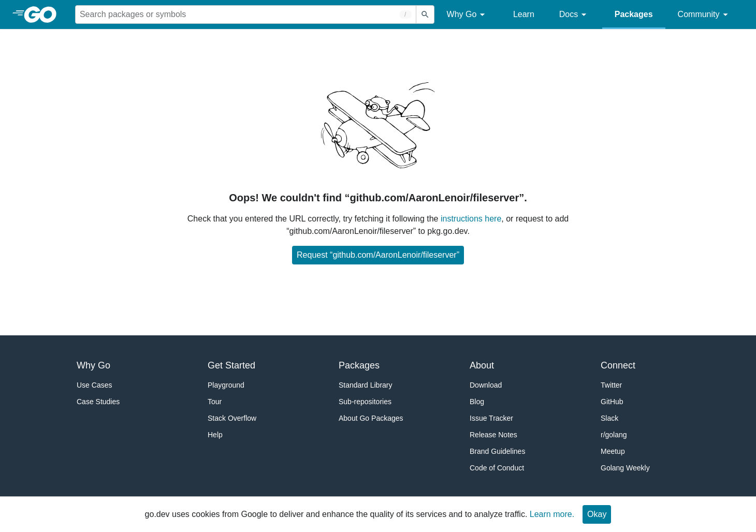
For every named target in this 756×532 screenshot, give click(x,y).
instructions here (471, 219)
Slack (609, 418)
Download (486, 385)
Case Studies (98, 402)
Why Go (468, 15)
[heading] (44, 14)
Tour (215, 402)
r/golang (614, 435)
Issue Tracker (491, 418)
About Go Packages (371, 418)
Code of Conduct (497, 468)
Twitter (611, 385)
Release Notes (493, 435)
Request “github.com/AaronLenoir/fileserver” (378, 255)
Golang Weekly (625, 468)
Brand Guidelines (497, 451)
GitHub (612, 402)
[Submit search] (425, 14)
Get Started (231, 365)
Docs (575, 15)
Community (704, 15)
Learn (524, 14)
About (482, 365)
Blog (477, 402)
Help (215, 435)
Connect (618, 365)
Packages (634, 14)
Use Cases (94, 385)
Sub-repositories (365, 402)
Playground (226, 385)
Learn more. (552, 514)
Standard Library (366, 385)
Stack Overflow (232, 418)
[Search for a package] (246, 14)
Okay (597, 514)
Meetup (613, 451)
